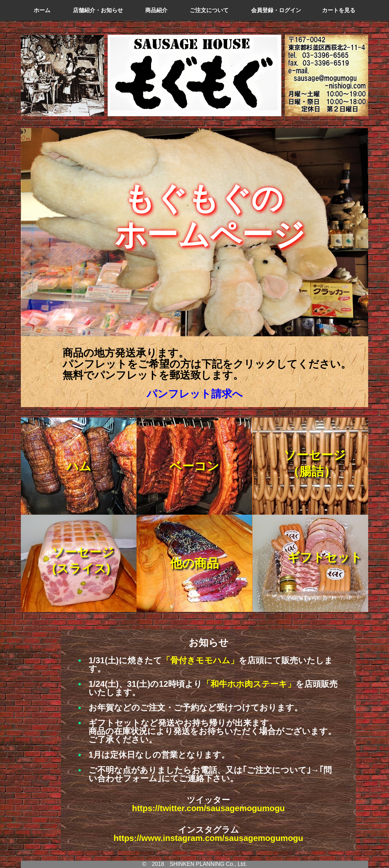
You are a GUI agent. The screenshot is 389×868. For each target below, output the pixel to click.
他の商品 (194, 563)
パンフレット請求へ (195, 394)
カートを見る (339, 10)
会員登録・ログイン (276, 10)
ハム (79, 466)
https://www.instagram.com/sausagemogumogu (208, 838)
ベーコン (194, 466)
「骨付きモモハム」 (200, 660)
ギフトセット (325, 557)
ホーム (42, 10)
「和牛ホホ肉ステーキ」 (249, 684)
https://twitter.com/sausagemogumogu (208, 808)
